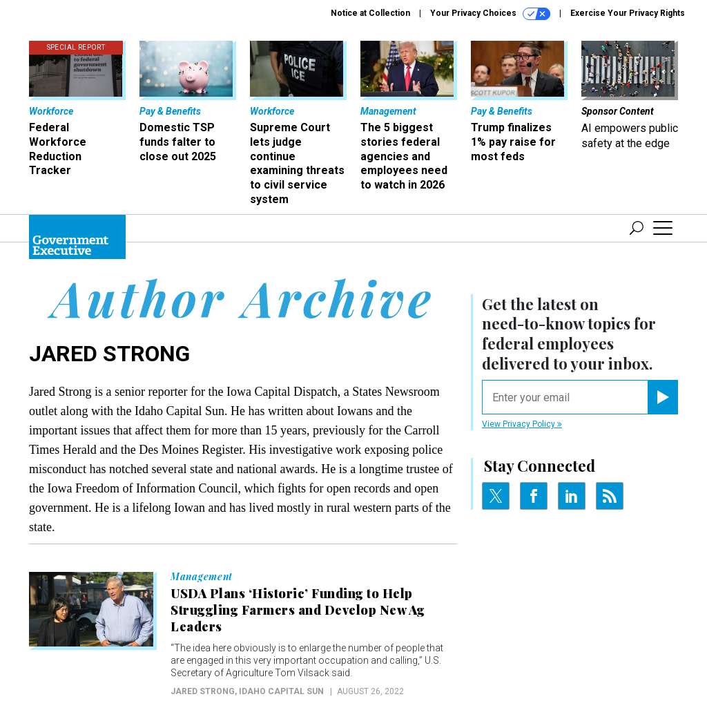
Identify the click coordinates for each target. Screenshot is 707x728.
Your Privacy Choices (490, 14)
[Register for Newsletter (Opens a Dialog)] (662, 397)
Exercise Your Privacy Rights (628, 13)
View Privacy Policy (522, 424)
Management (202, 577)
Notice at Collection (370, 13)
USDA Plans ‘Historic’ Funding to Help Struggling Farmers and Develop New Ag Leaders (298, 610)
